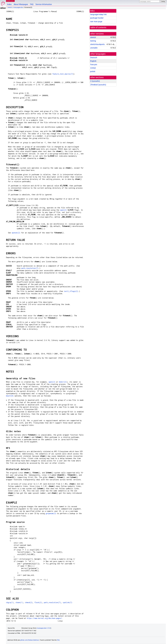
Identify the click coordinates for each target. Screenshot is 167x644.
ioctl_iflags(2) (71, 291)
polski (93, 71)
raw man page (96, 22)
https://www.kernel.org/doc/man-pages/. (45, 618)
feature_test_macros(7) (63, 74)
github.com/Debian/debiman (30, 640)
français (94, 65)
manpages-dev (18, 7)
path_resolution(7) (30, 268)
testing (93, 41)
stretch (10, 7)
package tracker (97, 18)
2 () (95, 81)
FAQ (32, 4)
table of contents (98, 27)
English (93, 61)
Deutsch (94, 58)
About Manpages (21, 4)
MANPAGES (10, 1)
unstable (94, 48)
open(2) (63, 210)
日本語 (93, 68)
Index (9, 4)
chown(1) (19, 602)
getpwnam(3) (51, 513)
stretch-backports (97, 44)
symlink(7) (67, 602)
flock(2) (38, 602)
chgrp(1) (10, 602)
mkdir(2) (63, 382)
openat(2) (16, 233)
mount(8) (10, 396)
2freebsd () (98, 85)
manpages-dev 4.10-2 (44, 628)
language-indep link (98, 14)
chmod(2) (29, 602)
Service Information (44, 4)
